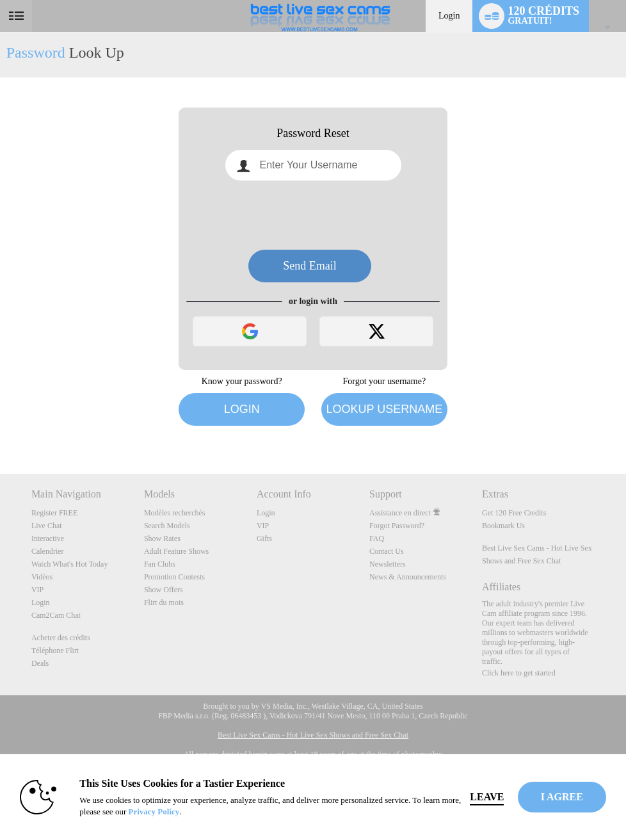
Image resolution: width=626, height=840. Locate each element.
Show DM (0, 426)
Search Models (167, 526)
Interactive (48, 538)
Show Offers (164, 590)
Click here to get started (519, 673)
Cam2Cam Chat (56, 615)
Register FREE (54, 513)
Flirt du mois (164, 602)
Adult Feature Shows (176, 551)
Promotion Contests (174, 577)
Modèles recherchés (175, 513)
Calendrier (48, 551)
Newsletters (388, 564)
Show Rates (162, 538)
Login (449, 16)
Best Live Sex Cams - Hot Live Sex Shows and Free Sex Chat (313, 735)
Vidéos (42, 577)
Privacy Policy (154, 812)
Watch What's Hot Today (70, 564)
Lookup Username (384, 409)
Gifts (264, 538)
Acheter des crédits (61, 638)
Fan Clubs (160, 564)
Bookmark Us (503, 526)
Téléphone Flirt (55, 650)
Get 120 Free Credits (514, 513)
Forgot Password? (397, 526)
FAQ (377, 538)
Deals (40, 663)
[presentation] (313, 215)
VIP (37, 590)
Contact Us (387, 551)
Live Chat (47, 526)
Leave (487, 797)
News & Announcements (408, 577)
